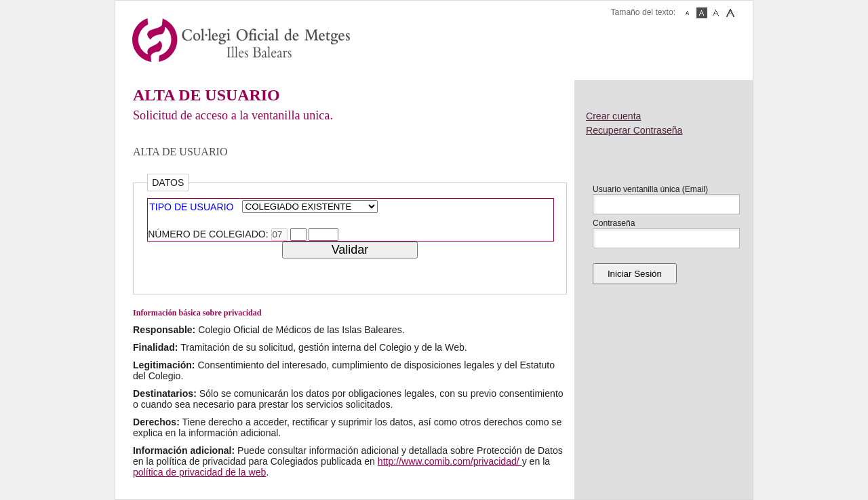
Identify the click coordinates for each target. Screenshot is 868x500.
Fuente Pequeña (688, 13)
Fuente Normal (702, 13)
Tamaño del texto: (643, 12)
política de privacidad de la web (199, 472)
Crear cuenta (613, 116)
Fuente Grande (730, 13)
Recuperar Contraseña (634, 130)
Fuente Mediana (716, 13)
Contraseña (614, 223)
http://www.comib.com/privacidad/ (450, 461)
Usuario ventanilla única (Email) (650, 189)
